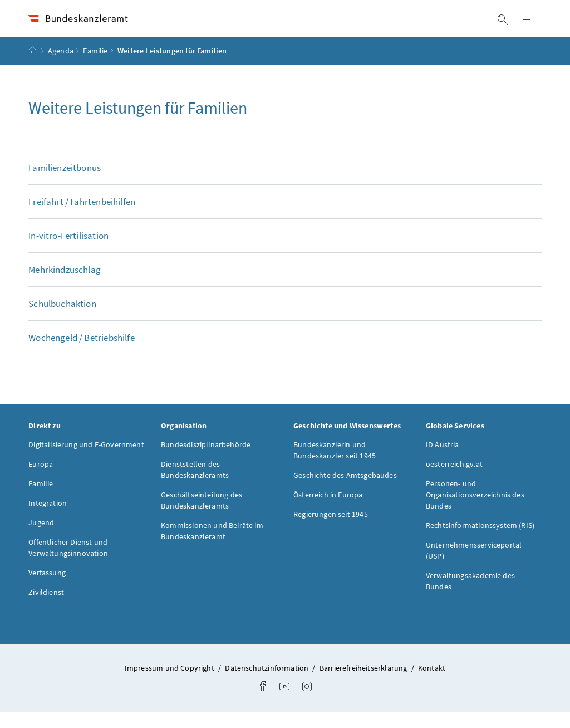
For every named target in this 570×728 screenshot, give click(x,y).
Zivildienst (46, 608)
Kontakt (432, 683)
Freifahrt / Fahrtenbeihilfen (82, 217)
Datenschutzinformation (267, 683)
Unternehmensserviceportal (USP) (474, 566)
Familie (95, 66)
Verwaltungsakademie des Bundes (470, 597)
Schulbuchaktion (62, 319)
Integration (48, 519)
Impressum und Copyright (170, 683)
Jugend (41, 538)
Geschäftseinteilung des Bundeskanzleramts (202, 516)
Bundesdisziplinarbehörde (206, 460)
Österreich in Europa (328, 510)
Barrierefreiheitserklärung (364, 683)
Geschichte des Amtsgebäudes (345, 491)
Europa (41, 480)
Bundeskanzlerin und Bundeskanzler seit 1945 (335, 466)
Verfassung (47, 588)
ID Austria (443, 460)
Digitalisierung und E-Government (86, 460)
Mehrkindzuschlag (65, 285)
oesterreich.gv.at (454, 480)
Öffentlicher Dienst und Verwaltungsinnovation (68, 563)
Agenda (61, 66)
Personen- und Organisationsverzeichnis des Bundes (475, 510)
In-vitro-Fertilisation (68, 251)
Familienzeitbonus (65, 183)
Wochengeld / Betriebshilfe (82, 353)
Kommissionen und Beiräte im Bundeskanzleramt (212, 546)
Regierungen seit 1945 (331, 530)
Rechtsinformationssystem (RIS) (480, 541)
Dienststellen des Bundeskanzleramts (195, 485)
